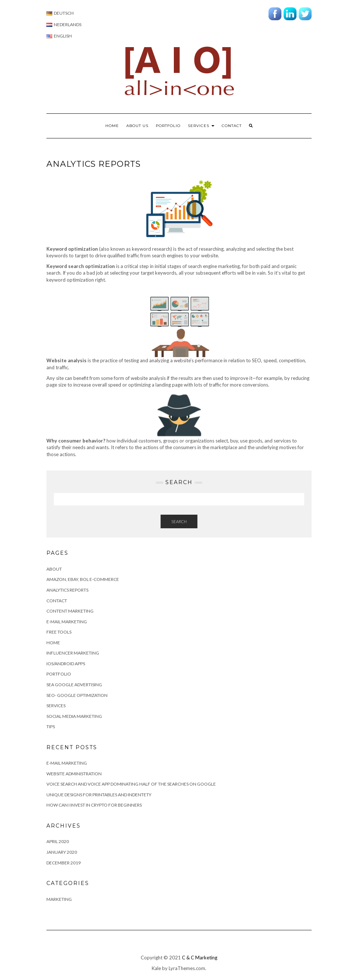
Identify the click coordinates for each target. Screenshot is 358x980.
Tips (51, 727)
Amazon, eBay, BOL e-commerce (83, 579)
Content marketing (70, 611)
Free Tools (59, 632)
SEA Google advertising (74, 685)
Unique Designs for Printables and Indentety (99, 795)
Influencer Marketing (73, 653)
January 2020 (62, 852)
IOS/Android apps (66, 664)
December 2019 (64, 863)
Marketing (59, 899)
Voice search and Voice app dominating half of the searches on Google (131, 784)
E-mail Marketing (67, 622)
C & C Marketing (200, 958)
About (54, 569)
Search (179, 521)
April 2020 (58, 841)
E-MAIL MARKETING (67, 763)
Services (201, 126)
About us (137, 126)
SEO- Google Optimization (77, 695)
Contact (232, 126)
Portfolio (168, 126)
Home (112, 126)
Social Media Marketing (74, 716)
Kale (156, 968)
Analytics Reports (67, 590)
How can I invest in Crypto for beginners (94, 805)
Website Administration (74, 774)
